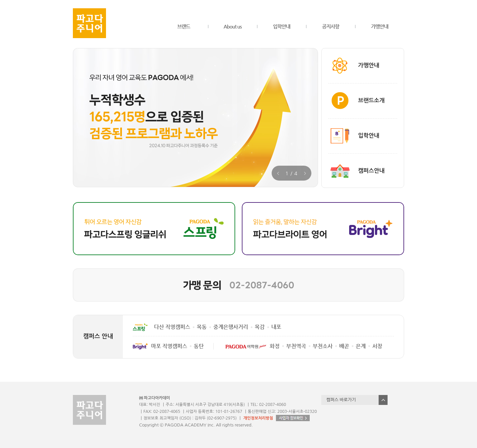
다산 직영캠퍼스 (172, 327)
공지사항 (331, 26)
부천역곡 (296, 346)
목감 (260, 327)
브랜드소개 (371, 101)
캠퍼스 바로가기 (341, 400)
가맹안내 (380, 26)
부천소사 (323, 346)
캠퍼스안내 (371, 171)
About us (233, 26)
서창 (377, 346)
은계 (361, 346)
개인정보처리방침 (258, 418)
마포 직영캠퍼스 (169, 346)
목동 (202, 327)
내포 (276, 327)
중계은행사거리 (231, 327)
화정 (275, 346)
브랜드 (184, 26)
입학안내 (282, 26)
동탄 (199, 346)
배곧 (344, 346)
